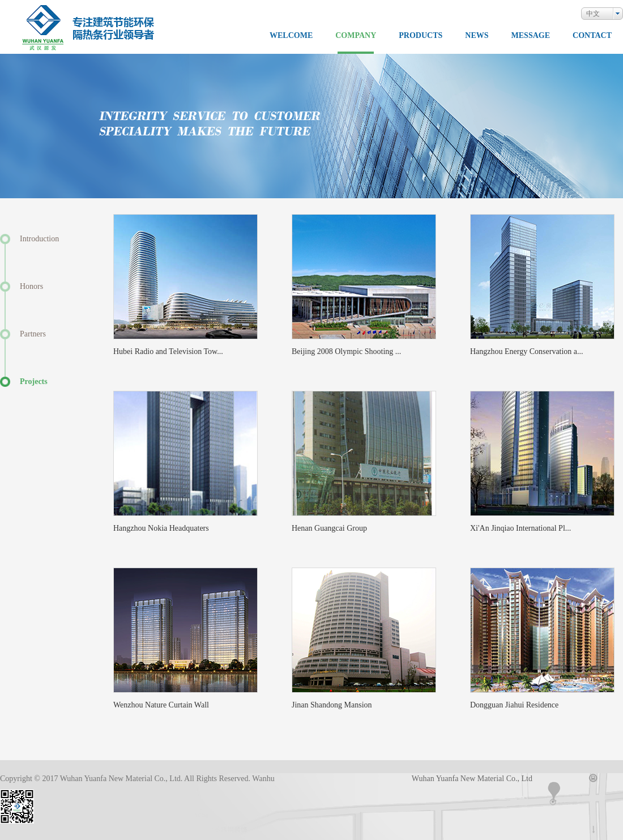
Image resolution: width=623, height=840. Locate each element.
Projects (34, 381)
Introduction (39, 239)
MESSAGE (531, 36)
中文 (593, 14)
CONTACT (592, 36)
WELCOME (291, 36)
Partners (33, 334)
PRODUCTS (421, 36)
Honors (31, 286)
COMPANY (356, 36)
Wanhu (263, 779)
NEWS (477, 36)
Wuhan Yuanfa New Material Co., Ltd (472, 779)
